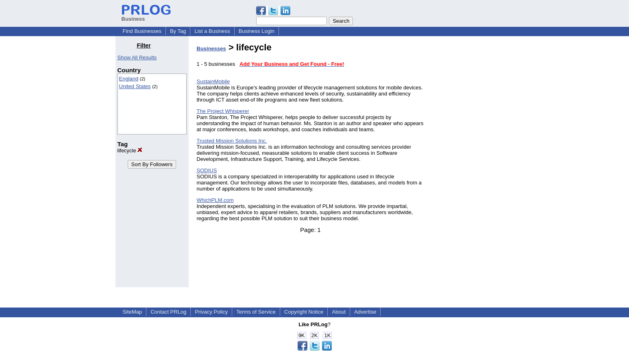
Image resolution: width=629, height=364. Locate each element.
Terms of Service (256, 312)
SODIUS (207, 170)
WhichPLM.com (215, 200)
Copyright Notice (304, 312)
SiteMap (133, 312)
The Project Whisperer (223, 111)
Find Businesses (142, 31)
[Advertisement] (472, 164)
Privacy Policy (211, 312)
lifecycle (130, 151)
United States (135, 86)
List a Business (212, 31)
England (129, 79)
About (339, 312)
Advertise (365, 312)
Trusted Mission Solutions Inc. (232, 141)
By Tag (178, 31)
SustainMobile (213, 81)
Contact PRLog (168, 312)
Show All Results (137, 57)
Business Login (257, 31)
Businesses (211, 49)
